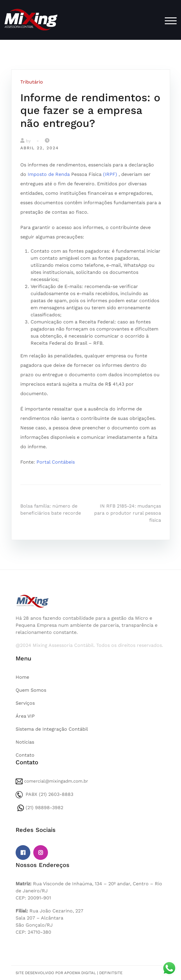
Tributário (32, 82)
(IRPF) (110, 174)
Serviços (25, 703)
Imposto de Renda (49, 174)
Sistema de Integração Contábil (52, 729)
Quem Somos (31, 690)
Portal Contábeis (56, 462)
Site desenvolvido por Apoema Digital (56, 973)
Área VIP (25, 716)
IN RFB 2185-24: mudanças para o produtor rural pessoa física (128, 513)
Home (22, 677)
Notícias (25, 742)
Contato (25, 755)
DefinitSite (111, 973)
